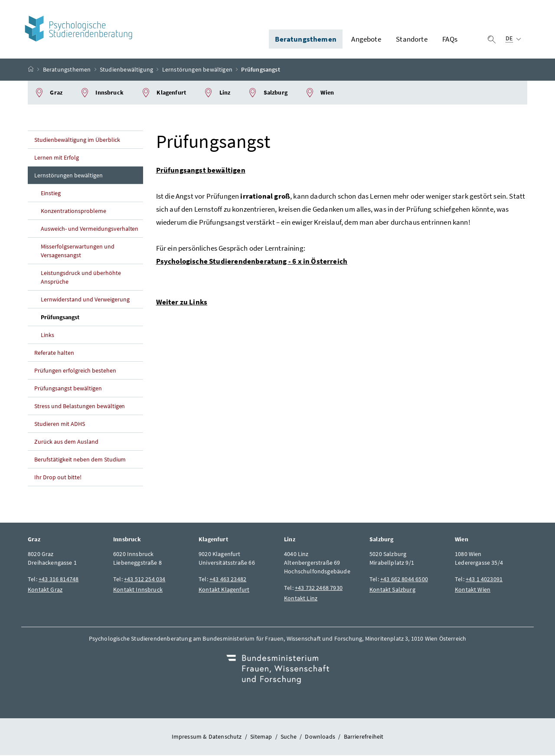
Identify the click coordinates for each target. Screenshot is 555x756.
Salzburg (268, 94)
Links (47, 336)
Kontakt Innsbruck (138, 591)
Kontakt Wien (473, 591)
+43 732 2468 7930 (319, 589)
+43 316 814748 (59, 580)
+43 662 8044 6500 (404, 580)
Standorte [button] (412, 39)
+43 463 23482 (228, 580)
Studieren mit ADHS (60, 425)
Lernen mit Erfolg (57, 159)
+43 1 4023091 (484, 580)
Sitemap (261, 738)
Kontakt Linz (301, 599)
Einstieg (51, 194)
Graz (48, 94)
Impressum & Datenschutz (207, 738)
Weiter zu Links (182, 303)
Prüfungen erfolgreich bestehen (75, 372)
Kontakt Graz (45, 591)
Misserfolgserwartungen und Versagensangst (78, 252)
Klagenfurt (163, 94)
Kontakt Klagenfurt (224, 591)
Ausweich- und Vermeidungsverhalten (90, 230)
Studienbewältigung (126, 71)
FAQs (450, 39)
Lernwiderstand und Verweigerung (85, 301)
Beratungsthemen (67, 71)
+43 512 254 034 (145, 580)
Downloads (320, 738)
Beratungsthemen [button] (306, 39)
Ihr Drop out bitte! (58, 478)
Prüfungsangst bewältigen (68, 389)
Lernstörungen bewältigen (197, 71)
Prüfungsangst (60, 318)
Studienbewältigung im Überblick (77, 141)
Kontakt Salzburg (392, 591)
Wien (319, 94)
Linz (217, 94)
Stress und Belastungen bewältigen (80, 407)
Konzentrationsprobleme (73, 212)
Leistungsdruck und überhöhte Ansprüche (81, 278)
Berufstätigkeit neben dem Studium (80, 461)
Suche (289, 738)
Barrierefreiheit (364, 738)
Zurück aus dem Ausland (66, 443)
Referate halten (54, 354)
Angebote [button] (366, 39)
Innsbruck (102, 94)
